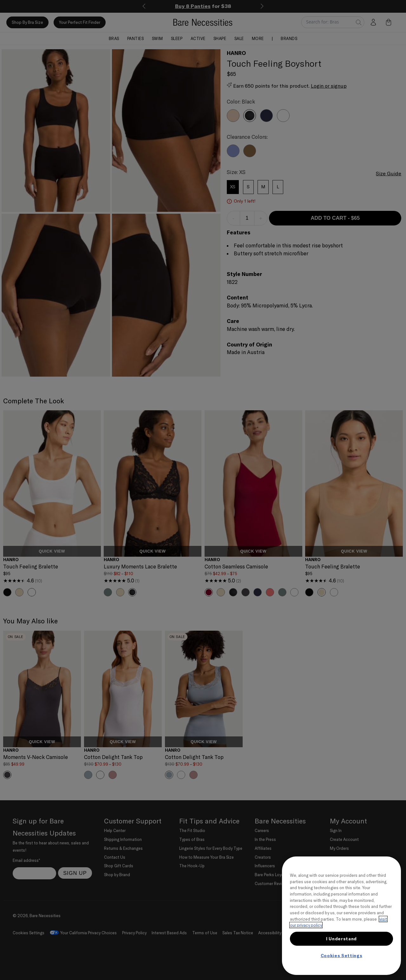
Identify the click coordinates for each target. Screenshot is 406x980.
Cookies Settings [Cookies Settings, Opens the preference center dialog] (342, 956)
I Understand (341, 939)
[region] (341, 916)
